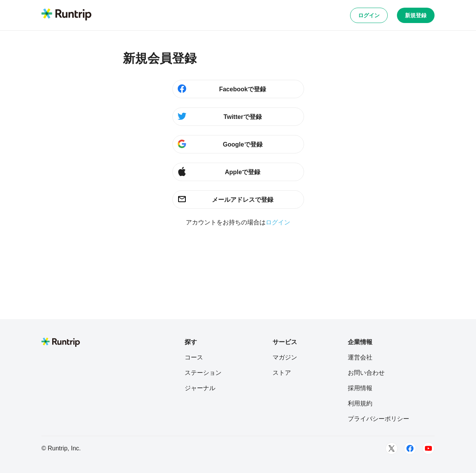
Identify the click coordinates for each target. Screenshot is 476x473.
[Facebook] (410, 448)
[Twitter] (392, 448)
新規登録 (416, 15)
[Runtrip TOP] (66, 15)
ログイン (369, 15)
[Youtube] (428, 448)
